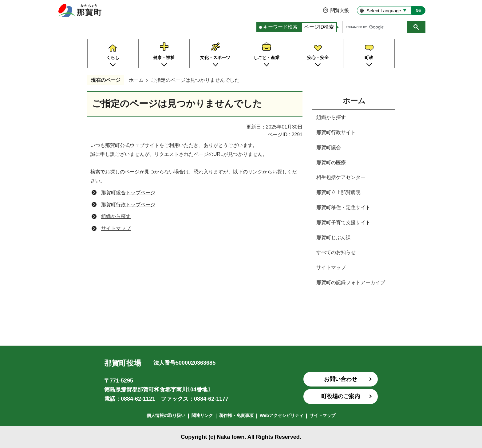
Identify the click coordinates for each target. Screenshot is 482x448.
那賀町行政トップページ (128, 205)
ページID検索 (319, 27)
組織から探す (116, 216)
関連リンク (202, 415)
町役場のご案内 (341, 396)
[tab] (279, 27)
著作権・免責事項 (236, 415)
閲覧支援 (340, 10)
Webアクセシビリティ (282, 415)
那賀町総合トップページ (128, 193)
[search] (376, 27)
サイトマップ (116, 228)
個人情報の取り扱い (166, 415)
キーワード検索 (280, 27)
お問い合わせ (341, 379)
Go (418, 10)
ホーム (136, 80)
